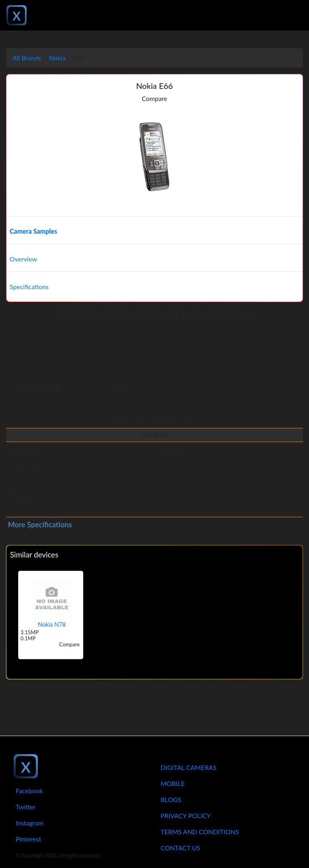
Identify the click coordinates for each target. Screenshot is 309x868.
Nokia (57, 58)
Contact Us (180, 848)
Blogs (171, 799)
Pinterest (28, 839)
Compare (154, 98)
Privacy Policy (186, 816)
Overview (23, 259)
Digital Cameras (188, 767)
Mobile (173, 783)
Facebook (29, 791)
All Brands (27, 58)
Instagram (30, 823)
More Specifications (40, 525)
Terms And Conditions (200, 832)
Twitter (26, 807)
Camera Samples (33, 231)
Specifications (29, 287)
